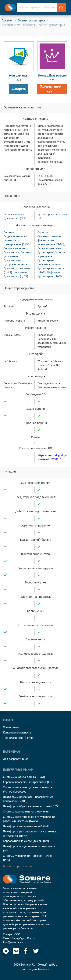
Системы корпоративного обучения (26, 811)
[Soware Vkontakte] (16, 951)
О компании (11, 727)
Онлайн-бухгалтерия (31, 20)
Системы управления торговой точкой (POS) (28, 858)
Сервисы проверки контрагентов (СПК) (29, 782)
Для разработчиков (16, 759)
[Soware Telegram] (6, 951)
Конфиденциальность (17, 732)
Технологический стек (18, 738)
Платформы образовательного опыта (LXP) (31, 806)
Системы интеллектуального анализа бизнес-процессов (28, 790)
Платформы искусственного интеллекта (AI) (29, 848)
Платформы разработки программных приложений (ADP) (28, 799)
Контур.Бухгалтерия (52, 75)
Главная (7, 20)
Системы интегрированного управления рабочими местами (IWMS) (29, 819)
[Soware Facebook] (26, 951)
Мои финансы (19, 75)
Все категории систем (18, 866)
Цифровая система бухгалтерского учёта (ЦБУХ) (17, 268)
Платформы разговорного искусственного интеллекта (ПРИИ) (31, 834)
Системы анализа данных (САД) (24, 777)
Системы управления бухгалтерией (18, 256)
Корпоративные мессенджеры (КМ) (26, 841)
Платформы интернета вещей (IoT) (26, 826)
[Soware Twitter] (36, 951)
